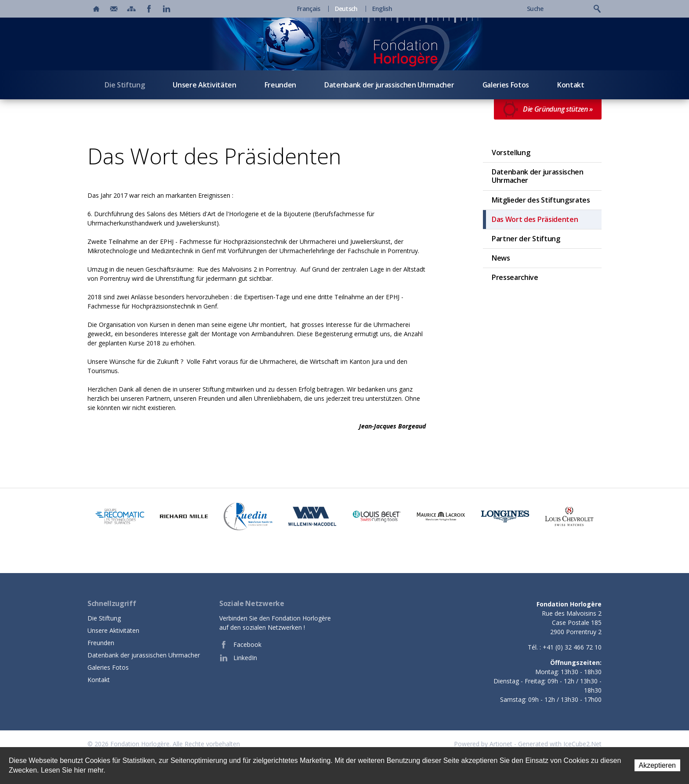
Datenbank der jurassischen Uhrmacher (389, 85)
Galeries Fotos (506, 85)
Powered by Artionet (483, 744)
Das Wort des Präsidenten (535, 219)
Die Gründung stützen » (548, 109)
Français (308, 9)
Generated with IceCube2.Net (560, 744)
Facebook (240, 645)
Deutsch (346, 9)
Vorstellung (511, 152)
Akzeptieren (658, 765)
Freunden (280, 85)
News (501, 258)
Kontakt (571, 85)
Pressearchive (515, 277)
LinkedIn (238, 658)
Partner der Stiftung (526, 239)
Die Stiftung (125, 85)
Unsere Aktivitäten (204, 85)
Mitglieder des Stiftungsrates (541, 200)
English (382, 9)
